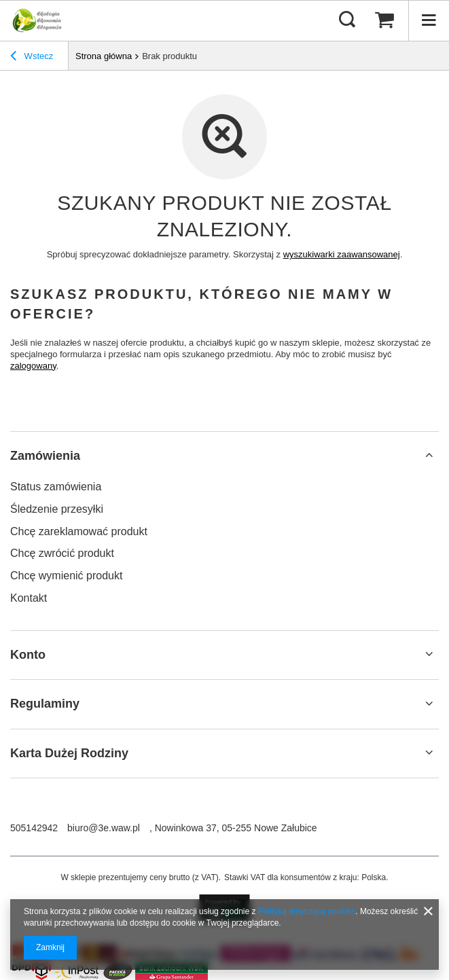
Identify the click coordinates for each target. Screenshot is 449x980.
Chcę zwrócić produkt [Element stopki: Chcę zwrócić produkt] (62, 553)
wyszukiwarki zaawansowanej (342, 254)
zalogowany (33, 366)
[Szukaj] (347, 20)
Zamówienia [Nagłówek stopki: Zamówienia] (45, 456)
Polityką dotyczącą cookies (307, 911)
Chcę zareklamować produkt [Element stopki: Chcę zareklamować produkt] (79, 531)
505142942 (34, 828)
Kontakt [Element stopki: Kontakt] (29, 598)
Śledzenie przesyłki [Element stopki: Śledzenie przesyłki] (57, 509)
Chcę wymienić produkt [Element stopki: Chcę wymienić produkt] (66, 576)
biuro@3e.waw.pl (104, 828)
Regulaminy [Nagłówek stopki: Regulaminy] (45, 704)
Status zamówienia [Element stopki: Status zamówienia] (56, 487)
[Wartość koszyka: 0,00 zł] (384, 20)
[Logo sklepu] (36, 20)
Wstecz (32, 58)
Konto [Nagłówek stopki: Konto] (28, 655)
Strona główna (104, 56)
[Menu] (429, 20)
